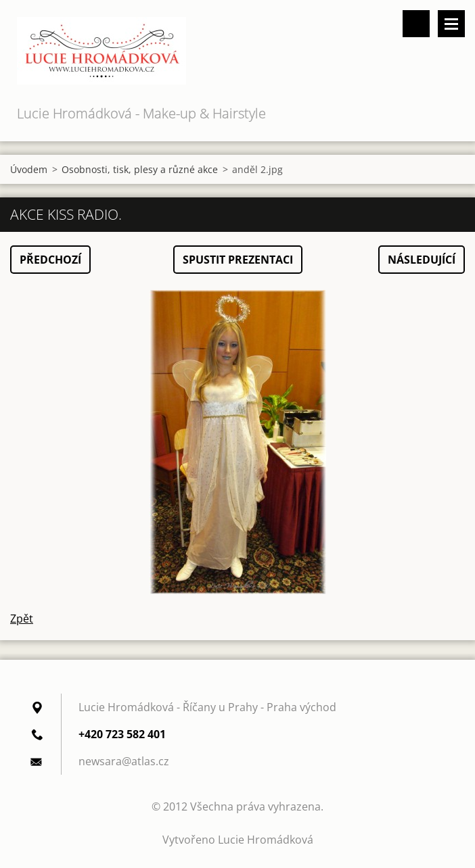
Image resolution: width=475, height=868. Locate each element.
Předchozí (50, 260)
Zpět (22, 619)
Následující (422, 260)
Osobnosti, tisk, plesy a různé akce (140, 169)
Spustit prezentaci (238, 260)
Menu (451, 24)
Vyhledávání (416, 24)
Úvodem (29, 169)
